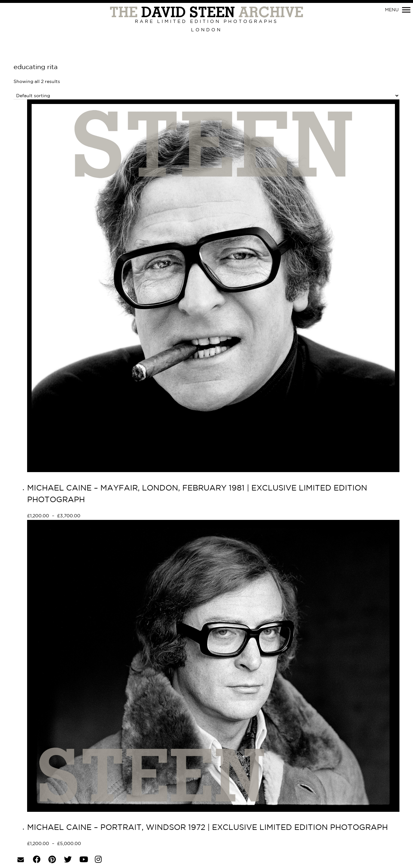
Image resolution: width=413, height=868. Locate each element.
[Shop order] (206, 96)
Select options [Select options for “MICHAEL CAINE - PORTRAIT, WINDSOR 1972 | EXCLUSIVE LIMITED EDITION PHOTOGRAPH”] (104, 844)
